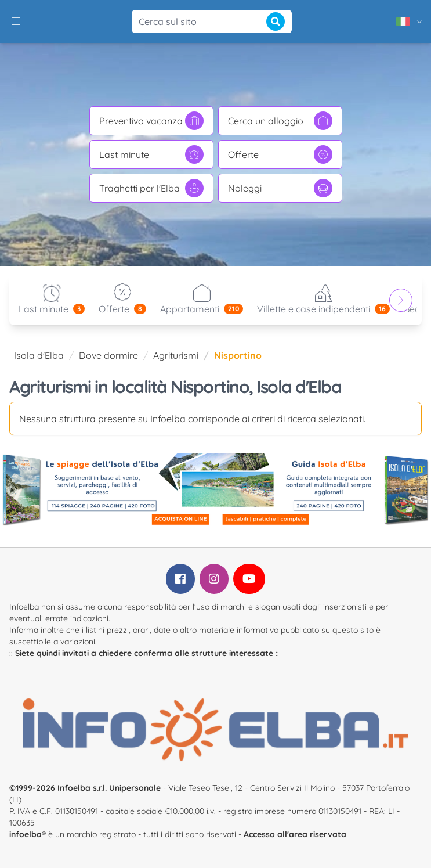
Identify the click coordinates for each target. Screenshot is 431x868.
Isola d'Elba (39, 355)
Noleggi (280, 188)
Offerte (280, 154)
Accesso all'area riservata (295, 834)
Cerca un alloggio (280, 121)
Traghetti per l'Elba (151, 188)
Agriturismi (176, 355)
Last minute (151, 154)
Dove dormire (108, 355)
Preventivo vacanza (151, 121)
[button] (17, 21)
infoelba (26, 834)
